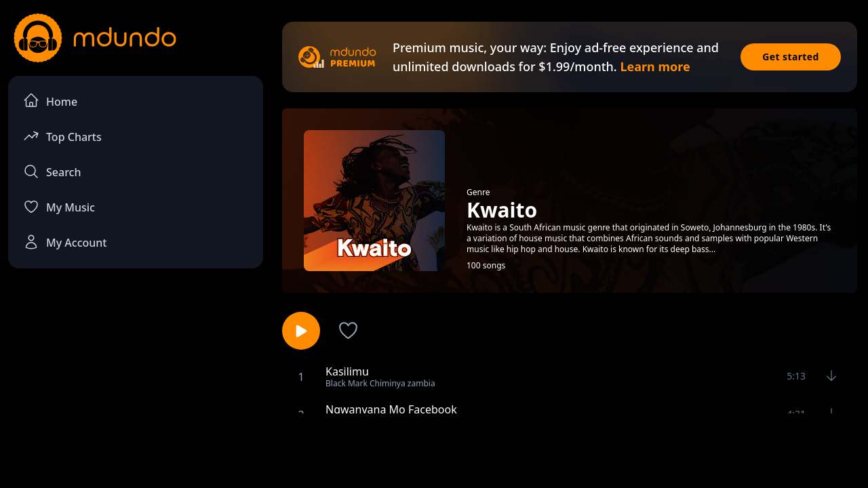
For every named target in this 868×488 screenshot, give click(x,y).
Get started (791, 57)
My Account (65, 242)
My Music (59, 207)
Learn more (655, 66)
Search (52, 171)
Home (50, 101)
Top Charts (62, 136)
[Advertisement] (434, 449)
